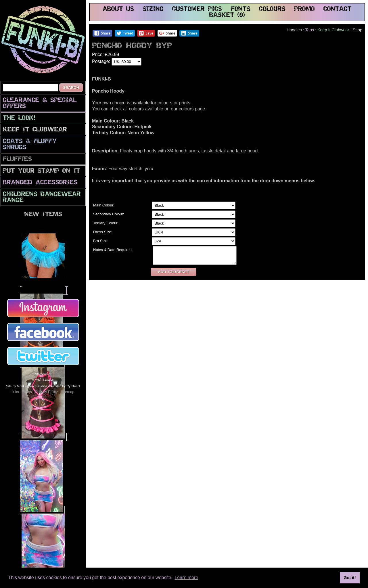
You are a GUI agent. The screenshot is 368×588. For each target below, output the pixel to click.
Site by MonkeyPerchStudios (27, 386)
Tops (310, 30)
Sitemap (67, 392)
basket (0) (227, 15)
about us (118, 9)
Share (102, 33)
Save (146, 33)
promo (304, 9)
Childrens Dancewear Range (42, 198)
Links (15, 392)
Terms (27, 392)
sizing (153, 9)
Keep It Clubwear (35, 130)
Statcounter (43, 374)
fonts (241, 9)
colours (272, 9)
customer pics (197, 9)
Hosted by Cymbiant (66, 386)
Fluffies (17, 159)
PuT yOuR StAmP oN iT (42, 171)
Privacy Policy (46, 392)
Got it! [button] (350, 578)
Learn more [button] (186, 578)
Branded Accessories (40, 183)
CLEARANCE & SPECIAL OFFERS (40, 104)
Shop (357, 30)
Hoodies (294, 30)
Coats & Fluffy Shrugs (30, 145)
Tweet (125, 33)
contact (338, 9)
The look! (19, 118)
